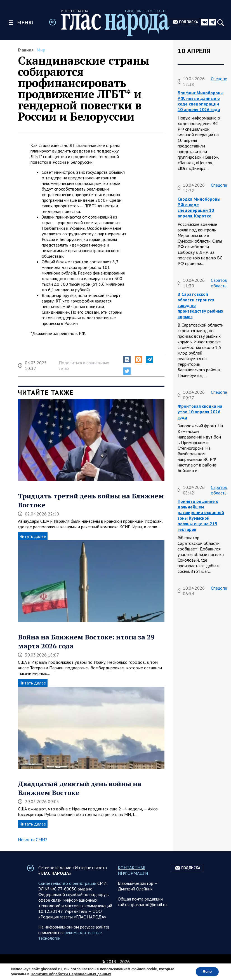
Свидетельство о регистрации (67, 894)
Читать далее (33, 536)
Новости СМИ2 (33, 840)
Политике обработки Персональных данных (71, 974)
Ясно (205, 971)
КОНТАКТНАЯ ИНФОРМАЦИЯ (133, 881)
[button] (127, 360)
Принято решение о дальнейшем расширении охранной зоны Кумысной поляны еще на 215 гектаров (201, 515)
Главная (26, 50)
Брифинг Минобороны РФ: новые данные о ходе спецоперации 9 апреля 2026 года (201, 829)
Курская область (219, 686)
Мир (41, 50)
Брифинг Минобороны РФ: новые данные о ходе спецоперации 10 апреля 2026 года (201, 101)
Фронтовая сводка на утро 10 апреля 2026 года (200, 412)
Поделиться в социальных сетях (84, 365)
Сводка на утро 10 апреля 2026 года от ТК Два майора (199, 608)
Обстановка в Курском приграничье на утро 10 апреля (201, 703)
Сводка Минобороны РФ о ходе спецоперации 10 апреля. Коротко (199, 207)
